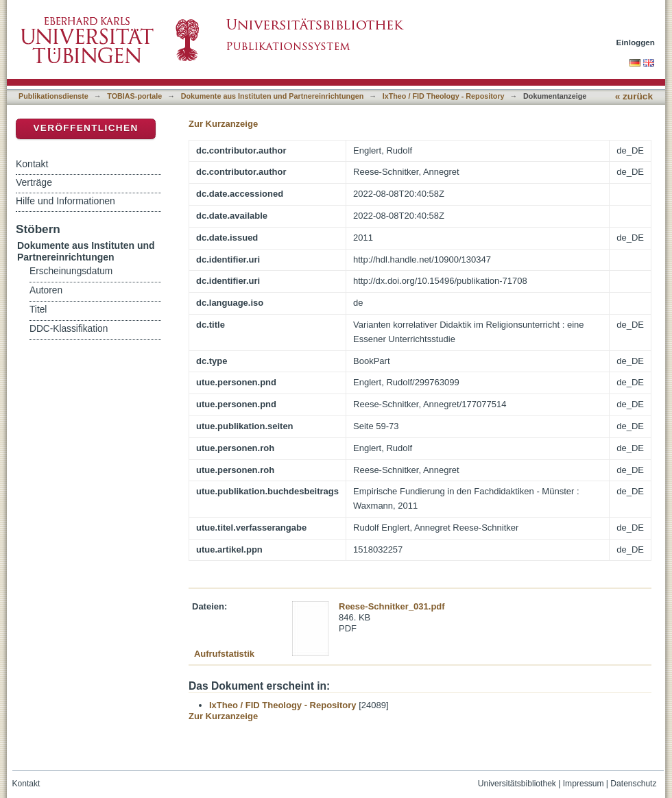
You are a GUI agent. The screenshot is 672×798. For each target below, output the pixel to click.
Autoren (46, 290)
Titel (38, 310)
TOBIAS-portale (134, 96)
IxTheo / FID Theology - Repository (444, 96)
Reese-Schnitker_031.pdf (392, 606)
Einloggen (636, 42)
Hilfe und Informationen (65, 201)
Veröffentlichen (85, 128)
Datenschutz (633, 784)
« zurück (634, 96)
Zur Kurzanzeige (223, 124)
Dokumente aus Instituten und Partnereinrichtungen (273, 96)
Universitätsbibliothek (517, 784)
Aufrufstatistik (224, 654)
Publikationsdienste (53, 96)
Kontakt (32, 164)
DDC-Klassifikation (69, 329)
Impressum (584, 784)
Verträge (34, 182)
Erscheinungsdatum (71, 271)
